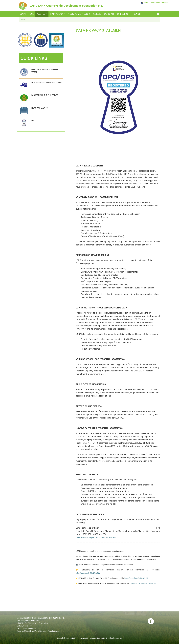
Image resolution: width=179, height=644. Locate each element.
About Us (41, 14)
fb (151, 621)
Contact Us (123, 14)
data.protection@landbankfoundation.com (96, 537)
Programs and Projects (79, 14)
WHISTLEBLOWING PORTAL (156, 3)
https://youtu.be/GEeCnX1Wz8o (143, 583)
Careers (97, 14)
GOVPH (23, 14)
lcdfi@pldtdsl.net (28, 631)
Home (31, 14)
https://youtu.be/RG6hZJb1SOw (88, 573)
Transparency (57, 14)
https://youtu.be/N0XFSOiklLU (136, 578)
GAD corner (109, 14)
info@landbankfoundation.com (48, 631)
